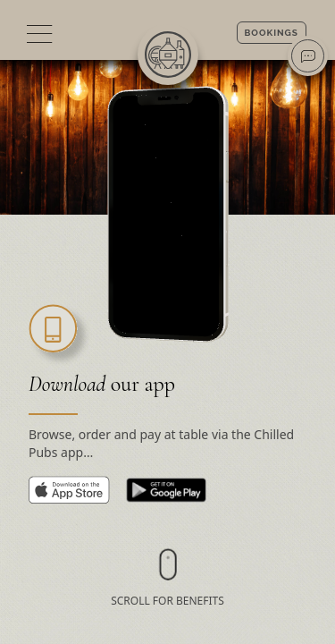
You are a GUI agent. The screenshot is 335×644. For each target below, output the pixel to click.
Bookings (272, 33)
